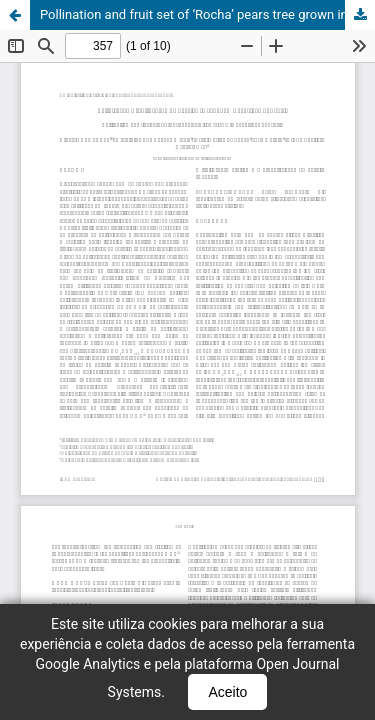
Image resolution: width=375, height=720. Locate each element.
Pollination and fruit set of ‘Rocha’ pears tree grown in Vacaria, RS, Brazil (207, 14)
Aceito (227, 692)
